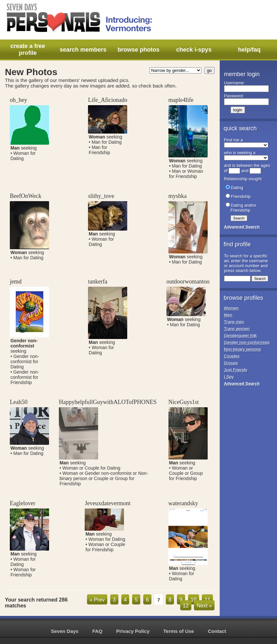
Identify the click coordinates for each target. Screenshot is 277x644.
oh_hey (18, 100)
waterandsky (183, 503)
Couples (232, 356)
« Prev (97, 600)
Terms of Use (179, 631)
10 (194, 600)
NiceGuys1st (184, 402)
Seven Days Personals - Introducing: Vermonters (80, 18)
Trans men (234, 322)
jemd (16, 282)
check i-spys (194, 50)
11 (207, 600)
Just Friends (236, 370)
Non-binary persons (242, 349)
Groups (231, 363)
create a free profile (28, 49)
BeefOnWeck (26, 196)
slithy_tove (101, 196)
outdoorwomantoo (188, 282)
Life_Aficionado (108, 100)
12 (186, 606)
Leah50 (19, 402)
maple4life (181, 100)
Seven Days (65, 631)
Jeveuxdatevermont (108, 503)
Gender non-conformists (247, 342)
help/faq (249, 50)
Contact (217, 631)
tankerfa (98, 282)
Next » (204, 606)
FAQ (97, 631)
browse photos (138, 50)
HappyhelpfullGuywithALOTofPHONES (108, 402)
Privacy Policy (133, 631)
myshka (178, 196)
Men (228, 315)
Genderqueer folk (240, 336)
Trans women (237, 329)
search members (83, 50)
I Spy (229, 377)
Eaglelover (23, 503)
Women (231, 308)
